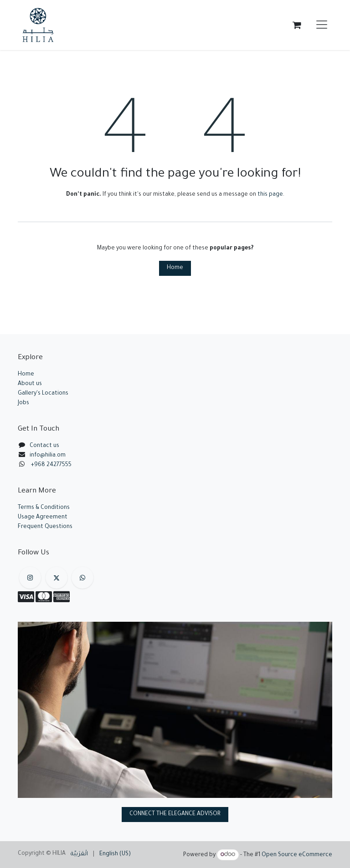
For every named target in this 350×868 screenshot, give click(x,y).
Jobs (23, 403)
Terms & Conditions (44, 508)
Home (175, 268)
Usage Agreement (43, 518)
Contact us (44, 446)
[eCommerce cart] (297, 25)
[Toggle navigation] (322, 25)
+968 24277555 (51, 465)
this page (270, 195)
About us (30, 384)
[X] (57, 578)
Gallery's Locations (43, 394)
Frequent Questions (46, 527)
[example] (82, 578)
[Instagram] (30, 578)
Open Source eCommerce (297, 855)
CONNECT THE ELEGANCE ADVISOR (175, 814)
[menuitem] (79, 855)
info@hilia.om (48, 456)
